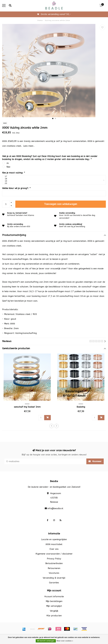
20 (53, 183)
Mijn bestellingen (54, 601)
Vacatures (54, 573)
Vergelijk (54, 611)
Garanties (54, 583)
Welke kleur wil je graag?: (16, 188)
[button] (53, 118)
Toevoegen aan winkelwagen (61, 204)
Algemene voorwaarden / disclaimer (54, 554)
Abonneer (95, 461)
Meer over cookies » (65, 641)
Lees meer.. (29, 146)
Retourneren (54, 568)
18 (53, 179)
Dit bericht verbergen (46, 641)
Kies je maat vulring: (13, 173)
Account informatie (54, 597)
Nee (8, 167)
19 (53, 181)
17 (53, 176)
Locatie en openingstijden (54, 539)
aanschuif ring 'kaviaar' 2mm (27, 407)
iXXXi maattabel (54, 544)
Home (40, 20)
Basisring (81, 407)
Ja (8, 163)
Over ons (54, 549)
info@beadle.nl (55, 508)
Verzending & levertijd (54, 578)
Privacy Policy (54, 559)
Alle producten (54, 616)
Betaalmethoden (54, 563)
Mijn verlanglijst (54, 606)
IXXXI (5, 123)
